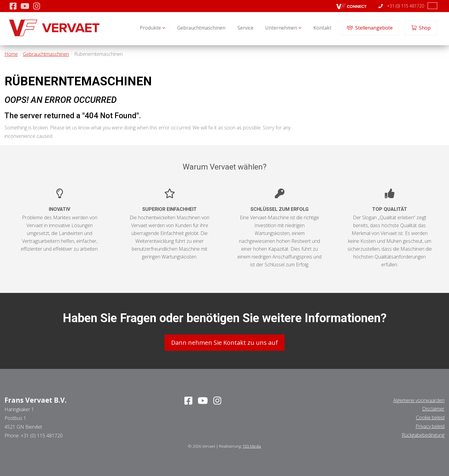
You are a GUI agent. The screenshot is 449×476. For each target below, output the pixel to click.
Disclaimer (433, 409)
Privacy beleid (430, 426)
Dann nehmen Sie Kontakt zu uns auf (225, 343)
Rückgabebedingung (423, 435)
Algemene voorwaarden (419, 400)
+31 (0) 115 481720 (401, 6)
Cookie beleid (430, 417)
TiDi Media (252, 446)
